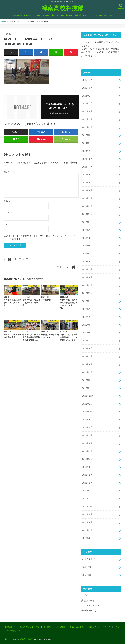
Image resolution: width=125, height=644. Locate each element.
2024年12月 (88, 143)
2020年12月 (88, 491)
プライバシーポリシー (103, 15)
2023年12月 (88, 222)
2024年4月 (87, 190)
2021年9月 (87, 420)
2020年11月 (88, 499)
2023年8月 (87, 246)
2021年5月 (87, 451)
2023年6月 (87, 262)
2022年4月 (87, 364)
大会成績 (55, 15)
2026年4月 (87, 80)
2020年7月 (87, 530)
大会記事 (87, 567)
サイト (7, 224)
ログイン (86, 595)
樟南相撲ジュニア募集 (32, 15)
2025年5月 (87, 119)
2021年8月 (87, 428)
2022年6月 (87, 349)
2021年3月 (87, 467)
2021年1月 (87, 483)
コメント (9, 172)
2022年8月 (87, 333)
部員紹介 (46, 15)
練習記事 (87, 575)
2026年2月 (87, 96)
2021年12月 (88, 396)
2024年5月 (87, 183)
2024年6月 (87, 175)
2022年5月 (87, 356)
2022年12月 (88, 301)
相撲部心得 (17, 15)
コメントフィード (90, 605)
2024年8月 (87, 159)
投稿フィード (88, 601)
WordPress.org (89, 610)
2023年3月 (87, 285)
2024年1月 (87, 214)
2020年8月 (87, 522)
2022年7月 (87, 341)
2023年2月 (87, 293)
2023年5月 (87, 269)
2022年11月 (88, 309)
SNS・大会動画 (66, 15)
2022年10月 (88, 317)
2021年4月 (87, 459)
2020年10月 (88, 507)
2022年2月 (87, 380)
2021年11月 (88, 404)
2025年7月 (87, 104)
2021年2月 (87, 475)
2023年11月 (88, 230)
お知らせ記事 (89, 559)
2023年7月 (87, 254)
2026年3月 (87, 88)
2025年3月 (87, 127)
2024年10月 (88, 151)
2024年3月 (87, 198)
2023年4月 (87, 277)
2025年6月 (87, 111)
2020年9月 (87, 514)
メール (8, 213)
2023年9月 (87, 238)
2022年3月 (87, 372)
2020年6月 (87, 538)
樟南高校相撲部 (63, 8)
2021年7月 (87, 435)
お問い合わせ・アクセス (84, 15)
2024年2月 (87, 206)
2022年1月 (87, 388)
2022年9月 (87, 325)
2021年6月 (87, 443)
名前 (7, 201)
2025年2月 (87, 135)
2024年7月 (87, 167)
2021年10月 (88, 412)
